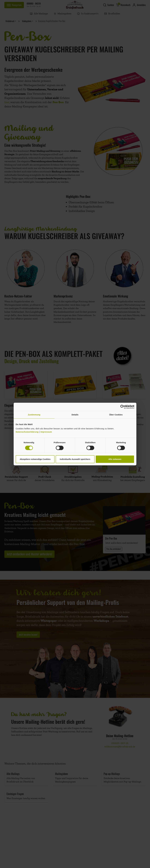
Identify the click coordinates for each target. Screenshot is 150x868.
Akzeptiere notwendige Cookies (35, 459)
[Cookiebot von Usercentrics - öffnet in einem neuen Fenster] (122, 407)
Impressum (46, 432)
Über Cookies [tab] (116, 415)
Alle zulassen (115, 459)
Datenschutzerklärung (27, 432)
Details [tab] (75, 415)
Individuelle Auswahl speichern (75, 459)
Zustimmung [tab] (34, 415)
